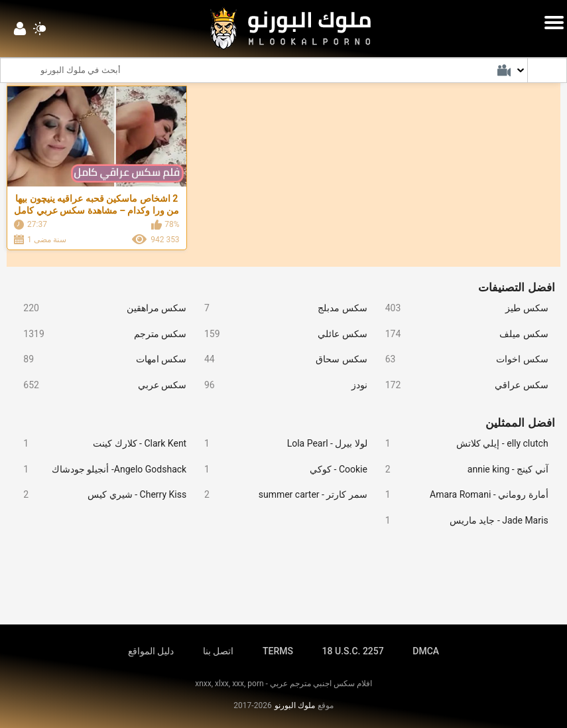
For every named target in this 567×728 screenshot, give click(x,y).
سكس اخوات (461, 359)
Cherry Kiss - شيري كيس (100, 495)
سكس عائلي (280, 334)
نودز (280, 385)
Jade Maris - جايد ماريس (461, 521)
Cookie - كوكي (280, 470)
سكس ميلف (461, 334)
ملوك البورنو (295, 705)
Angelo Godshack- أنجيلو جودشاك (100, 470)
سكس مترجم (100, 334)
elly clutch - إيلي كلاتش (461, 444)
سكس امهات (100, 359)
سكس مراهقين (100, 308)
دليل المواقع (151, 651)
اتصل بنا (218, 651)
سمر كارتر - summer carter (280, 495)
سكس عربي (100, 385)
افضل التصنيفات (516, 287)
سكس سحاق (280, 359)
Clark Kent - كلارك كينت (100, 444)
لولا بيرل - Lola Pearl (280, 444)
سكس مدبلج (280, 308)
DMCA (426, 651)
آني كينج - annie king (461, 470)
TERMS (278, 651)
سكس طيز (461, 308)
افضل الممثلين (520, 423)
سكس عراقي (461, 385)
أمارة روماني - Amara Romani (461, 495)
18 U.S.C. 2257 (353, 651)
